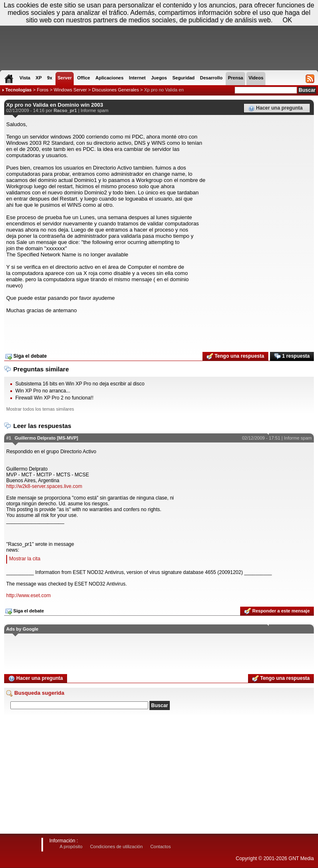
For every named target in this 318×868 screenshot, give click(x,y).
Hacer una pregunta (275, 108)
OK (287, 20)
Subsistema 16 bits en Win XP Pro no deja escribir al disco (80, 384)
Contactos (161, 846)
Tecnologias (18, 90)
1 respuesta (292, 356)
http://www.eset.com (28, 595)
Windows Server (70, 90)
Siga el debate (26, 356)
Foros (43, 90)
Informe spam (95, 110)
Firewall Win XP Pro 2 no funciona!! (54, 398)
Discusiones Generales (115, 90)
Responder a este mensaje (277, 611)
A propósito (71, 846)
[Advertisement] (159, 330)
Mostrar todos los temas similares (40, 409)
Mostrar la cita (25, 559)
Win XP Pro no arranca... (43, 391)
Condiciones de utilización (116, 846)
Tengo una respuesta (235, 356)
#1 (9, 438)
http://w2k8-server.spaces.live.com (44, 486)
